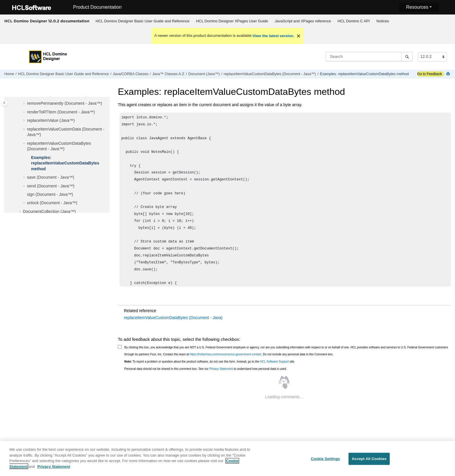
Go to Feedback (430, 74)
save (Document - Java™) (51, 177)
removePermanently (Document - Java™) (64, 103)
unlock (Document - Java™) (52, 203)
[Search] (407, 57)
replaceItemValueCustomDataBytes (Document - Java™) (270, 74)
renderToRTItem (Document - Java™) (61, 112)
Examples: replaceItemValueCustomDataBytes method (364, 74)
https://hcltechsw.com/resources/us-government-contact (226, 354)
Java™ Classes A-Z (168, 74)
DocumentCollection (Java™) (49, 211)
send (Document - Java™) (51, 186)
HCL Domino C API (354, 21)
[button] (25, 104)
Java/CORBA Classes (131, 74)
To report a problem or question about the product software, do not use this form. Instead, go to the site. (210, 362)
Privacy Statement (221, 369)
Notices (383, 21)
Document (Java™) (204, 74)
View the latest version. (273, 36)
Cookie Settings (325, 463)
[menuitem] (142, 21)
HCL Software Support (275, 362)
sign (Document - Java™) (50, 194)
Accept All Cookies (369, 463)
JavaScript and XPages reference (303, 21)
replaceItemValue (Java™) (51, 120)
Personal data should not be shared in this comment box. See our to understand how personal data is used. (206, 369)
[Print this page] (449, 74)
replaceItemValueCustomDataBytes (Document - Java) (173, 318)
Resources (417, 7)
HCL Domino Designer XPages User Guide (232, 21)
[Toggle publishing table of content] (4, 103)
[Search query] (369, 57)
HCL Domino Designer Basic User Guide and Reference (143, 21)
